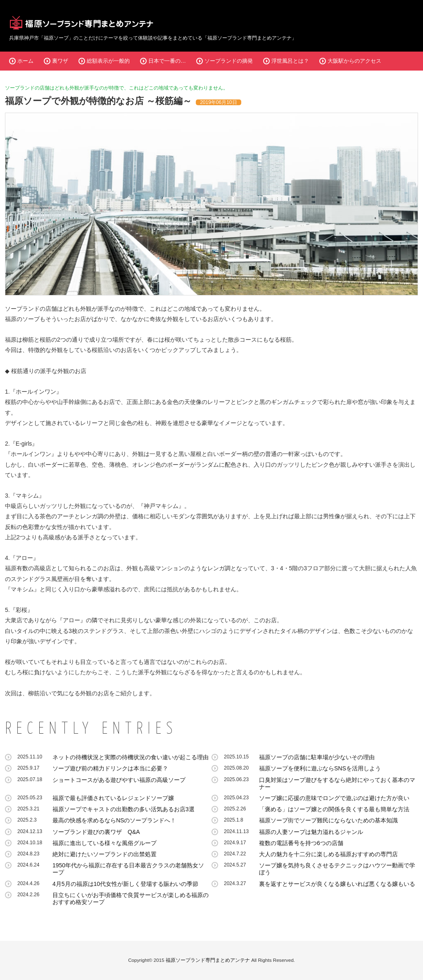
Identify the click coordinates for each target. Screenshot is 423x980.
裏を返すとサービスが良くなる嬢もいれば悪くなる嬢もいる (337, 884)
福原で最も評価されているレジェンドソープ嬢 (113, 798)
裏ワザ (60, 61)
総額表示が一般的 (108, 61)
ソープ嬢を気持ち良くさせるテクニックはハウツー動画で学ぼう (337, 869)
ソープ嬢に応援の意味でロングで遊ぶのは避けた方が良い (334, 798)
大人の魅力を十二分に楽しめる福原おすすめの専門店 (328, 854)
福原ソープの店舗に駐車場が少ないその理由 (317, 757)
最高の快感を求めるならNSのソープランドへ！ (114, 820)
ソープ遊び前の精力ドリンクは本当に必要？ (110, 768)
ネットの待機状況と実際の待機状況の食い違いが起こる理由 (131, 757)
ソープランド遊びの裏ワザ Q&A (96, 832)
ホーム (25, 61)
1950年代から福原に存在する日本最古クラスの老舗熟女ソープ (128, 869)
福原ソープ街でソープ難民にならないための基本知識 (328, 820)
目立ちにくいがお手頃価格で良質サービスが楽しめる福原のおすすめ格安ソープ (131, 899)
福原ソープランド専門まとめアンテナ (208, 960)
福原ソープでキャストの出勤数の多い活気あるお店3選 (124, 809)
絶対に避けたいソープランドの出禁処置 (105, 854)
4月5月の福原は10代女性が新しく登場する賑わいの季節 (125, 884)
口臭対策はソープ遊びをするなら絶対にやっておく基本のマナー (337, 783)
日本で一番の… (167, 61)
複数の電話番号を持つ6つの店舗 (301, 843)
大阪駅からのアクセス (354, 61)
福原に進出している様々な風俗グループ (105, 843)
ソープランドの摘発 (229, 61)
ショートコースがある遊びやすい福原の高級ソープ (119, 780)
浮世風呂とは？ (290, 61)
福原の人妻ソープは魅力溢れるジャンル (311, 832)
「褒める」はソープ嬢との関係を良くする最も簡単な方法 (334, 809)
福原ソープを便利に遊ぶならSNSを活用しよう (320, 768)
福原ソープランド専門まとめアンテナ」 (252, 38)
